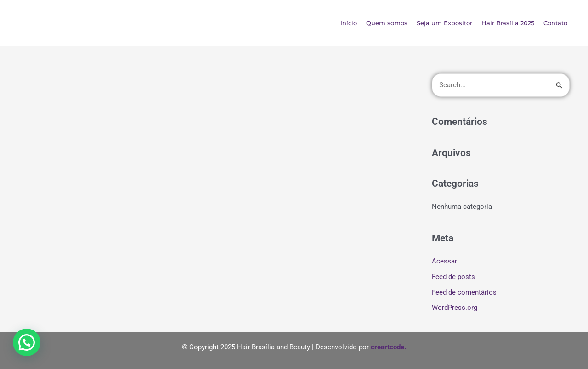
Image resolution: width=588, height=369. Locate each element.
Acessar (444, 261)
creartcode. (388, 347)
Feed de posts (453, 277)
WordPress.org (455, 307)
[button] (27, 342)
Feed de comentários (464, 292)
